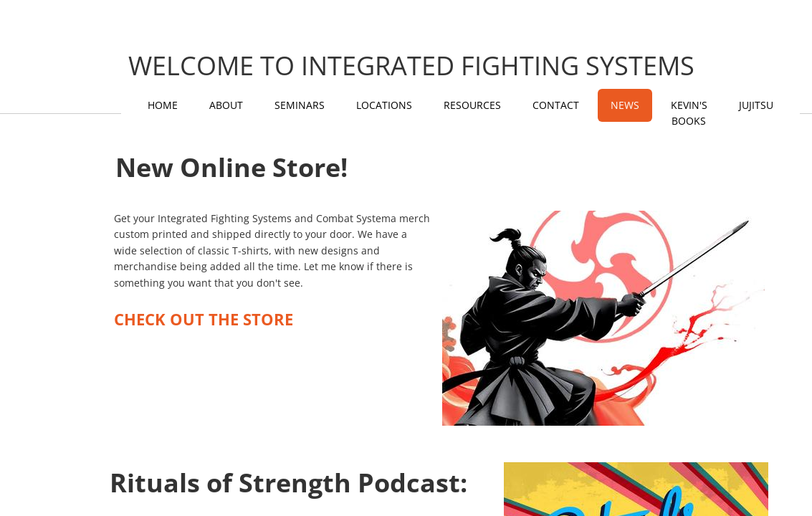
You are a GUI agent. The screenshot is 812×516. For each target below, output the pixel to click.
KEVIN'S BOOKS (689, 113)
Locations (384, 105)
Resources (472, 105)
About (226, 105)
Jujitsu (756, 105)
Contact (556, 105)
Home (163, 105)
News (625, 105)
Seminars (300, 105)
